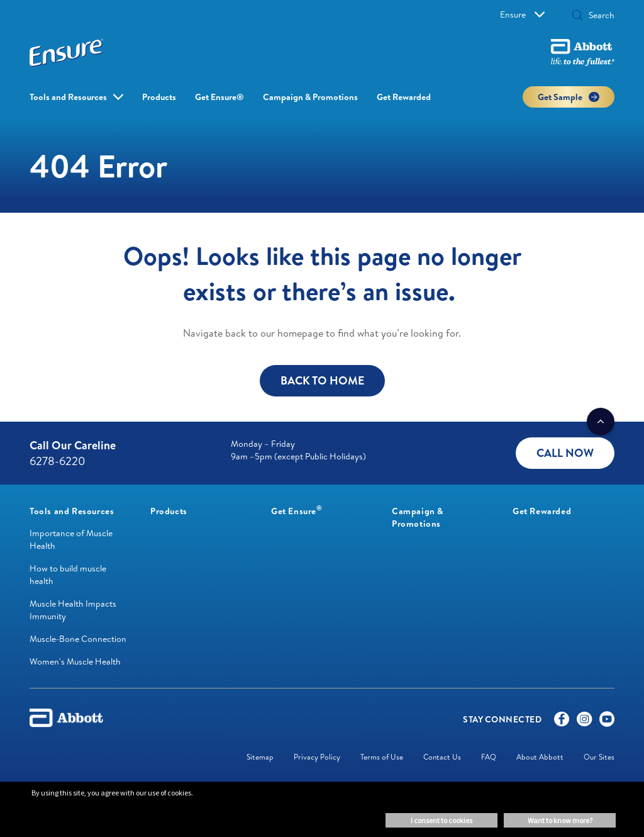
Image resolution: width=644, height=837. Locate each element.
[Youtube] (607, 722)
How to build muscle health (68, 575)
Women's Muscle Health (75, 661)
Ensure (522, 14)
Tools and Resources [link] (68, 97)
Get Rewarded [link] (404, 97)
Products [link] (159, 97)
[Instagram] (584, 722)
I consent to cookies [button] (441, 820)
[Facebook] (562, 722)
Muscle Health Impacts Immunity (73, 610)
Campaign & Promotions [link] (310, 97)
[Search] (597, 15)
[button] (577, 16)
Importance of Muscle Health (71, 539)
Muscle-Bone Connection (78, 639)
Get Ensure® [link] (219, 97)
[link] (72, 511)
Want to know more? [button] (560, 820)
